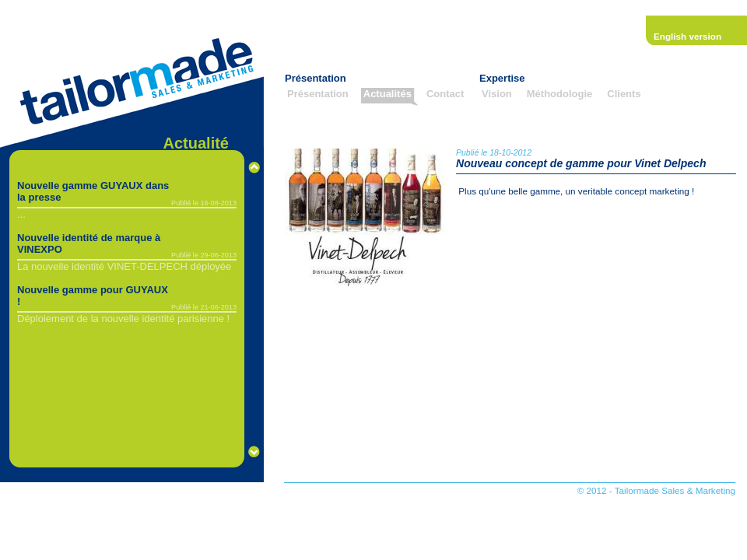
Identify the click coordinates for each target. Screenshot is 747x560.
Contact (445, 94)
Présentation (316, 78)
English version (687, 36)
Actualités (388, 94)
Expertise (502, 78)
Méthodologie (560, 94)
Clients (624, 94)
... (21, 214)
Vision (497, 94)
